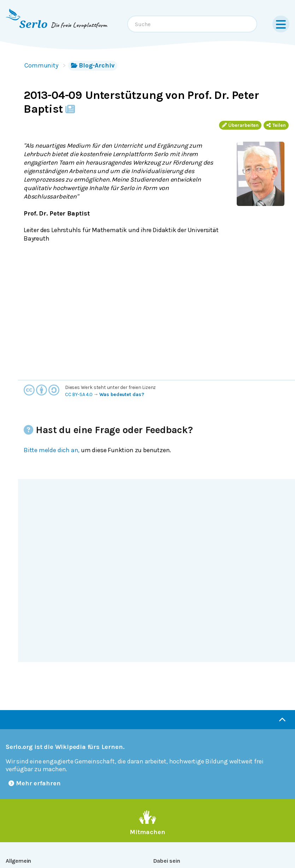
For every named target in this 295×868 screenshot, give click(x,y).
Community (41, 65)
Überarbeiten (240, 125)
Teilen (276, 125)
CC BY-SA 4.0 (79, 394)
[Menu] (281, 24)
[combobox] (192, 24)
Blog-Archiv (93, 65)
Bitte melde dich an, (52, 450)
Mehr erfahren (35, 783)
